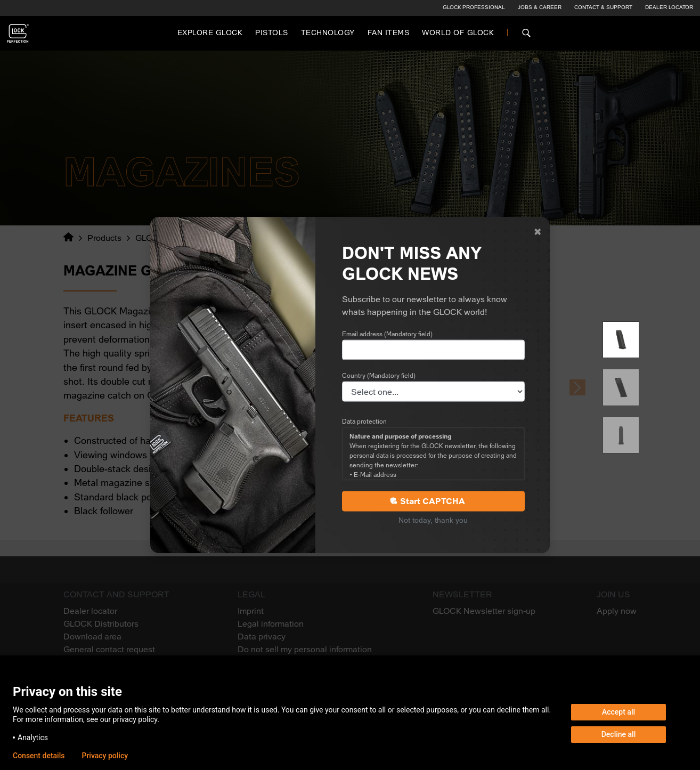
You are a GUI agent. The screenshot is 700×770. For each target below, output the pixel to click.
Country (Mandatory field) (379, 376)
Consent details (39, 756)
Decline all (619, 734)
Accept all (618, 712)
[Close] (538, 232)
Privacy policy (105, 756)
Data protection (364, 422)
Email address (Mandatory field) (387, 334)
